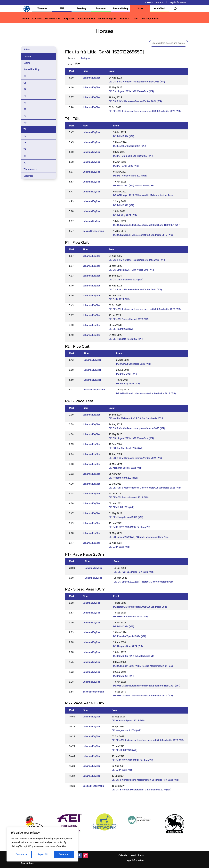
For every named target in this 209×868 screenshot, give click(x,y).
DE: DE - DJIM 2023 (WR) (126, 166)
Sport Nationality (86, 19)
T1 (25, 129)
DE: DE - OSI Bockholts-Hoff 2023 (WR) (133, 156)
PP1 (26, 123)
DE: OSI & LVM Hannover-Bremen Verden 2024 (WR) (135, 101)
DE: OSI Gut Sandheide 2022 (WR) (133, 364)
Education (101, 8)
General (25, 19)
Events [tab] (27, 63)
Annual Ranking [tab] (32, 69)
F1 (25, 89)
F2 (25, 96)
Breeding (81, 8)
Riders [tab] (27, 50)
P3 (25, 116)
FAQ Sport (69, 19)
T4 (25, 149)
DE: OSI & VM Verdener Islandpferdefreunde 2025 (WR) (137, 82)
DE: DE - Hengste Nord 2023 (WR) (130, 176)
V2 (25, 163)
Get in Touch (162, 3)
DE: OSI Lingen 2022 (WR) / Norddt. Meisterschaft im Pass (143, 195)
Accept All (64, 854)
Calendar (149, 3)
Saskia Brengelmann (93, 231)
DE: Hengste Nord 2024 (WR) (124, 478)
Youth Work (160, 8)
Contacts (37, 19)
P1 (25, 103)
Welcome (42, 8)
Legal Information (178, 3)
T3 (25, 143)
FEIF (62, 8)
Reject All (43, 854)
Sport (140, 8)
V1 (25, 156)
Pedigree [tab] (86, 58)
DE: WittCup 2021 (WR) (125, 215)
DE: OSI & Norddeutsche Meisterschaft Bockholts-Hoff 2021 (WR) (147, 225)
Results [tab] (72, 58)
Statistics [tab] (28, 176)
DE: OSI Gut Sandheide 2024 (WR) (126, 280)
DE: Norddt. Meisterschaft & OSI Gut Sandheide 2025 (136, 418)
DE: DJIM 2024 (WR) (124, 136)
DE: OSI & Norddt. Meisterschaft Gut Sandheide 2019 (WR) (143, 235)
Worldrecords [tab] (30, 169)
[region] (42, 844)
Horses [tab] (27, 56)
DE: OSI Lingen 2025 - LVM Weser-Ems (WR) (131, 91)
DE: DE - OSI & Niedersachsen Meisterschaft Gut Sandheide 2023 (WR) (145, 111)
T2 (25, 136)
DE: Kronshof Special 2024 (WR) (130, 146)
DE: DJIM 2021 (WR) (124, 205)
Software (124, 19)
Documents (51, 19)
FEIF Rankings (106, 19)
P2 (25, 109)
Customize (21, 854)
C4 (25, 76)
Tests (135, 19)
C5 (25, 83)
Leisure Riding (121, 8)
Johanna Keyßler (91, 78)
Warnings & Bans (150, 19)
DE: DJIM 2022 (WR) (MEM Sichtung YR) (134, 186)
